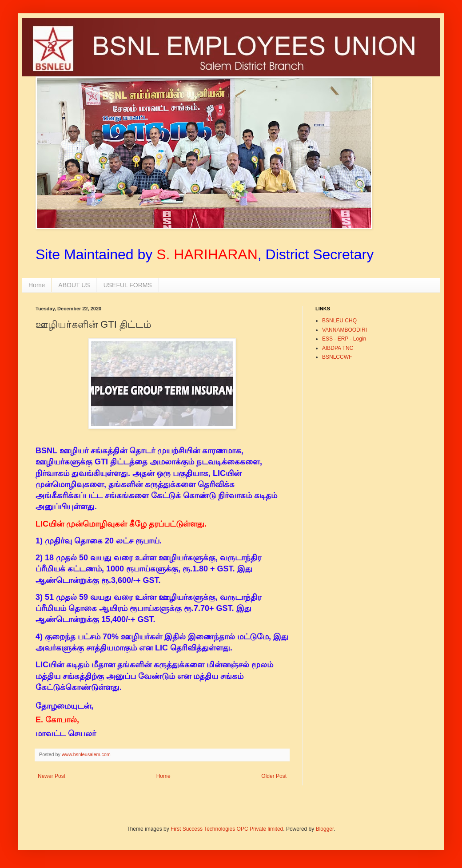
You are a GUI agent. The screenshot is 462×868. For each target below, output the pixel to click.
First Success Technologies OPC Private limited (227, 829)
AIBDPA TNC (338, 348)
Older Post (274, 776)
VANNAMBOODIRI (345, 330)
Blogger (325, 829)
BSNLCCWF (337, 357)
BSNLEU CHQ (339, 321)
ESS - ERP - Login (344, 339)
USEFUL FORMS (128, 285)
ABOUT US (74, 285)
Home (37, 285)
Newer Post (52, 776)
